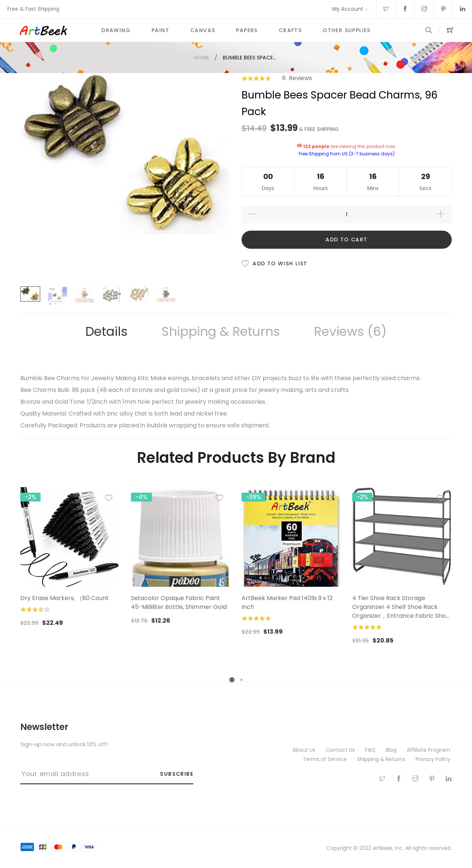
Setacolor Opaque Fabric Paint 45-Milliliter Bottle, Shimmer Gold (179, 602)
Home (202, 58)
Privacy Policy (434, 759)
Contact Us (341, 750)
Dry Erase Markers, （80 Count (65, 598)
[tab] (106, 332)
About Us (305, 750)
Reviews (350, 331)
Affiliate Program (429, 750)
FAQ (371, 750)
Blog (392, 750)
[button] (109, 500)
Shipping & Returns (221, 331)
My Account (348, 9)
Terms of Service (325, 759)
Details (106, 331)
